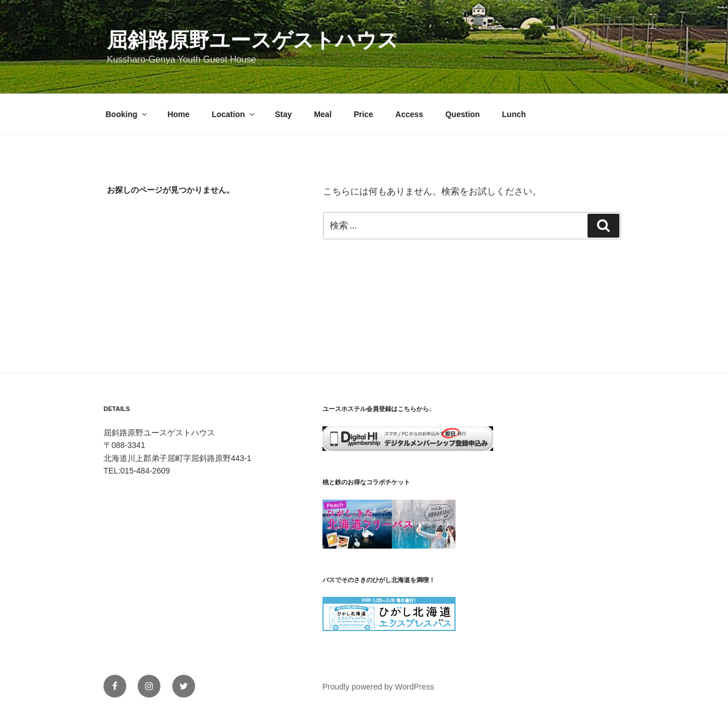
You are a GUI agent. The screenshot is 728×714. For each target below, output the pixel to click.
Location (233, 114)
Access (409, 114)
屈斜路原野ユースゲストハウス (253, 40)
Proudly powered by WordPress (379, 687)
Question (463, 114)
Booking (127, 114)
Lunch (514, 114)
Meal (323, 114)
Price (363, 114)
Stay (283, 114)
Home (178, 114)
